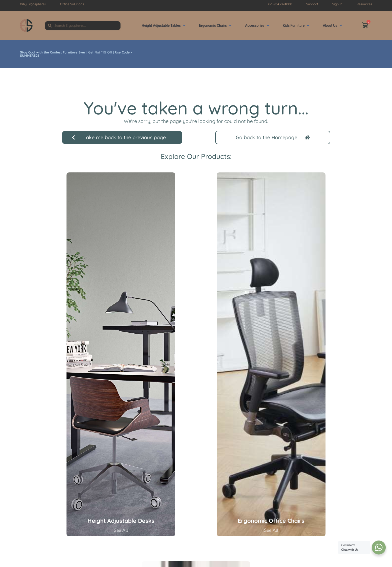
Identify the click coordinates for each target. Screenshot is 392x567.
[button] (164, 26)
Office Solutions (72, 4)
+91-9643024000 (280, 4)
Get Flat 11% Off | (76, 54)
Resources (364, 4)
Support (312, 4)
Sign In (337, 4)
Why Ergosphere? (33, 4)
